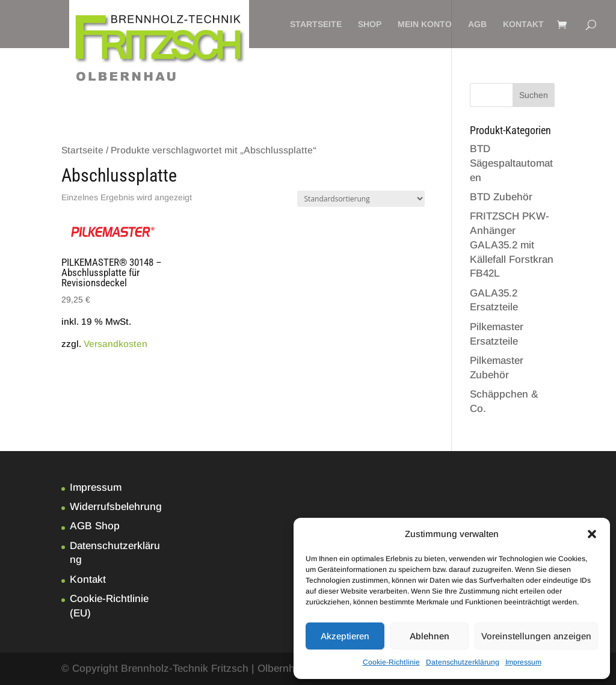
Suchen (534, 95)
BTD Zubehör (501, 197)
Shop (370, 24)
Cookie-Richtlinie (391, 662)
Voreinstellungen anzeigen (536, 636)
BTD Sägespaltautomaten (511, 163)
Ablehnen (430, 636)
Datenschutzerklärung (463, 662)
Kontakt (523, 24)
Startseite (316, 24)
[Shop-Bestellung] (361, 199)
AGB (477, 24)
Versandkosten (115, 344)
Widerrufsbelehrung (116, 507)
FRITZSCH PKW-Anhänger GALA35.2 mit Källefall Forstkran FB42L (512, 245)
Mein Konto (425, 24)
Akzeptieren (345, 636)
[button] (592, 534)
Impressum (523, 662)
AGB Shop (95, 526)
